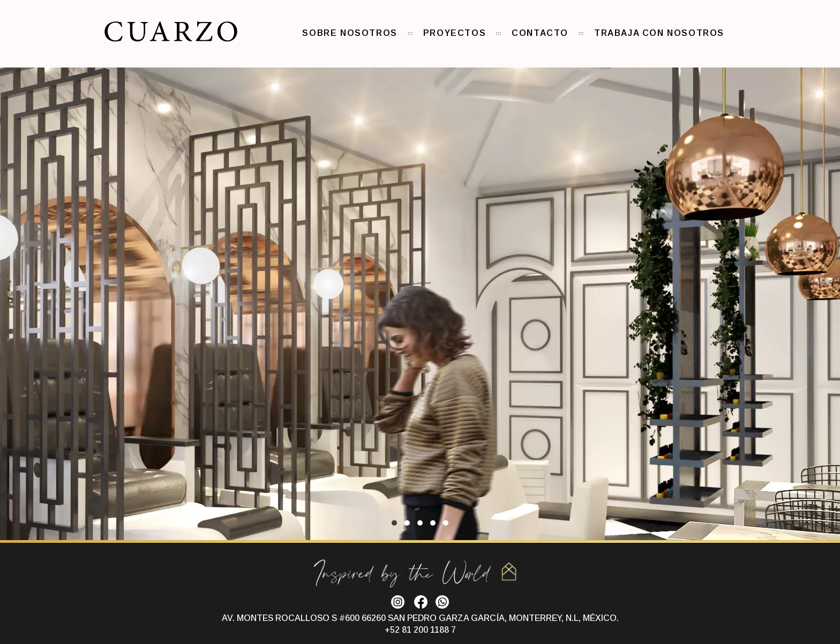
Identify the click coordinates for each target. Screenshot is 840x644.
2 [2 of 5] (407, 523)
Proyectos (455, 33)
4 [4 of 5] (433, 523)
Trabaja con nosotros (659, 33)
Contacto (540, 33)
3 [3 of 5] (420, 523)
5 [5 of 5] (446, 523)
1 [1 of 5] (394, 523)
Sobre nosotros (350, 33)
